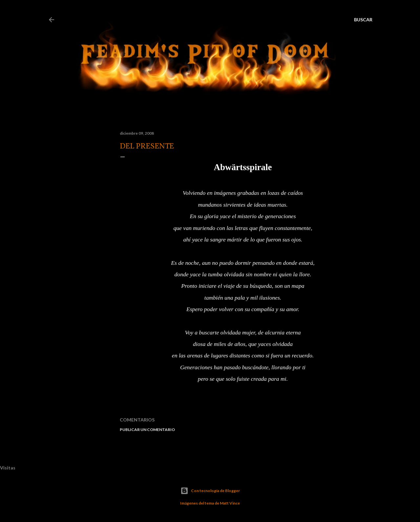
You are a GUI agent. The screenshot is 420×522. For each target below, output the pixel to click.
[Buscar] (363, 20)
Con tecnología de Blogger (210, 491)
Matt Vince (230, 503)
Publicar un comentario (147, 430)
